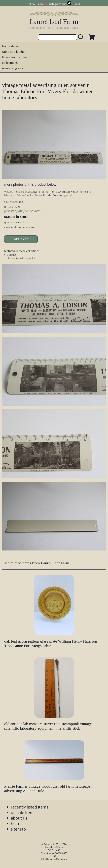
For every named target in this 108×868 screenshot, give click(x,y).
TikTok (76, 4)
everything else (13, 68)
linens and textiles (15, 57)
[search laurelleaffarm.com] (82, 37)
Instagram (55, 4)
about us (19, 818)
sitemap (18, 829)
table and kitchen (14, 52)
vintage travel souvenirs (21, 258)
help (15, 823)
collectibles (10, 63)
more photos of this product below (30, 184)
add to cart (21, 239)
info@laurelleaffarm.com (54, 859)
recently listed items (30, 807)
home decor (11, 46)
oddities (12, 255)
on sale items (23, 812)
